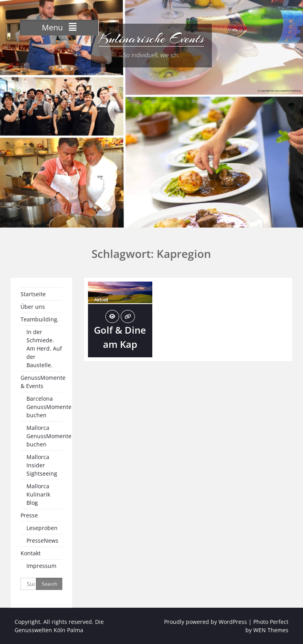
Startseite (33, 294)
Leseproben (42, 528)
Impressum (41, 566)
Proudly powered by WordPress (206, 622)
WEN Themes (271, 630)
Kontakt (31, 553)
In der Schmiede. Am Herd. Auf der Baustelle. (44, 348)
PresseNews (42, 540)
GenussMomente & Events (43, 382)
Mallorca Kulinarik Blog (38, 494)
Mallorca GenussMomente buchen (49, 436)
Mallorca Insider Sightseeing (42, 465)
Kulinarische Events (151, 39)
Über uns (33, 307)
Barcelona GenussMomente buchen (49, 407)
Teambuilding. (40, 319)
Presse (29, 515)
